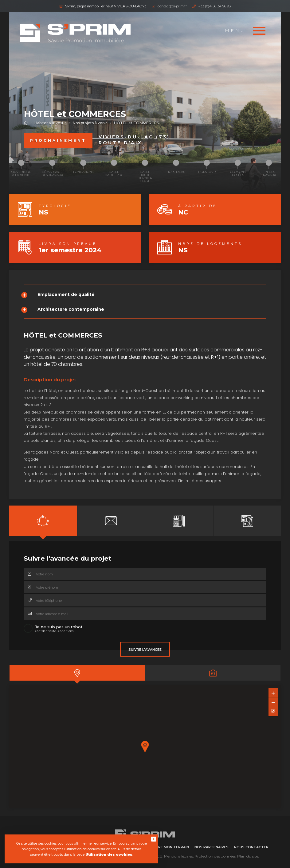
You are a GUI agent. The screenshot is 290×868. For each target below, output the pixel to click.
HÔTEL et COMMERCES (136, 123)
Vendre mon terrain (169, 847)
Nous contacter (251, 847)
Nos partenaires (212, 847)
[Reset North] (273, 711)
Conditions (66, 631)
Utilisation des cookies (109, 854)
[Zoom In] (273, 693)
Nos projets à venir (90, 123)
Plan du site (248, 856)
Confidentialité (45, 631)
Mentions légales (178, 856)
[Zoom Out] (273, 702)
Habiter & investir (50, 123)
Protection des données (215, 856)
